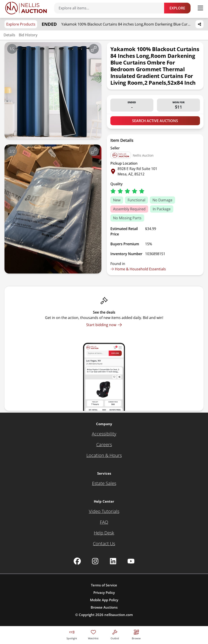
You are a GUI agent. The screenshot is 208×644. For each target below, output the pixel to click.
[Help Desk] (104, 533)
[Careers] (104, 445)
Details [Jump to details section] (9, 35)
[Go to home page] (26, 8)
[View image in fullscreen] (94, 49)
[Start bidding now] (104, 325)
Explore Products (21, 24)
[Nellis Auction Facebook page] (77, 561)
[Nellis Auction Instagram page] (95, 561)
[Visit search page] (136, 634)
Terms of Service (104, 585)
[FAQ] (104, 522)
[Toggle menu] (200, 8)
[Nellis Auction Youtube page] (131, 561)
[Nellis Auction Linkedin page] (113, 561)
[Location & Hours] (104, 455)
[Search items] (111, 8)
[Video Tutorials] (104, 511)
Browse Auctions (104, 607)
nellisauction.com (119, 615)
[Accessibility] (104, 434)
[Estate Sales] (104, 483)
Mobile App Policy (104, 600)
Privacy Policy (104, 592)
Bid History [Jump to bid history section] (28, 35)
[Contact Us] (104, 544)
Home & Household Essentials (138, 269)
